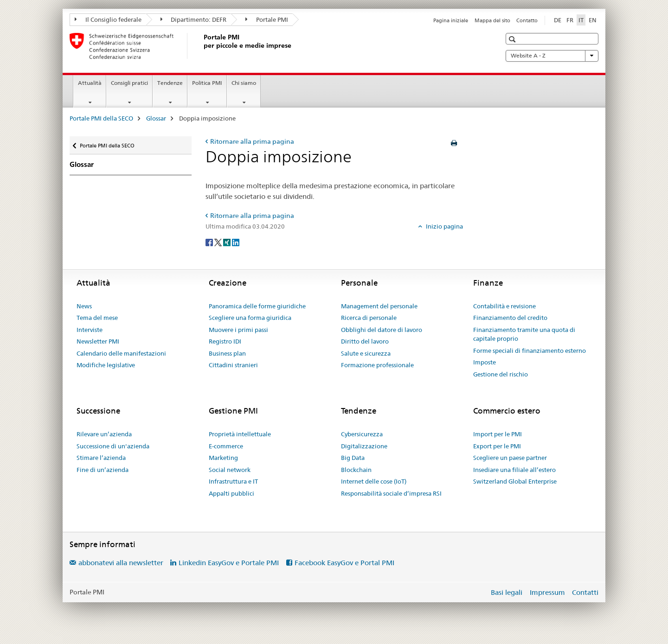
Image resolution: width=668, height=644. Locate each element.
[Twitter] (219, 242)
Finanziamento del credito (510, 318)
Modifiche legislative (106, 365)
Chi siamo (244, 83)
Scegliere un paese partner (510, 458)
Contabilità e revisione (504, 306)
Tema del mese (97, 318)
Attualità (90, 83)
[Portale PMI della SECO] (202, 46)
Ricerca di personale (369, 318)
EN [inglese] (593, 20)
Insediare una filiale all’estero (514, 470)
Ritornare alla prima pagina (252, 141)
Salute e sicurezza (366, 353)
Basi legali (507, 592)
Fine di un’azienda (103, 470)
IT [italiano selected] (581, 20)
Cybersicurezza (362, 434)
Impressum (547, 592)
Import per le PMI (498, 434)
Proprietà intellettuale (240, 434)
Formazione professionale (377, 365)
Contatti (585, 592)
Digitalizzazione (364, 446)
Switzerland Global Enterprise (515, 481)
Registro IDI (225, 341)
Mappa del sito (492, 20)
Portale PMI (267, 19)
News (84, 306)
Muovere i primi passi (238, 330)
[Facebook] (210, 242)
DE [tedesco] (558, 20)
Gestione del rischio (501, 374)
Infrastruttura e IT (233, 481)
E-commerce (226, 446)
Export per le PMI (497, 446)
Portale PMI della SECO (101, 118)
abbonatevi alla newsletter (121, 563)
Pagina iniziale (451, 20)
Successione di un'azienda (113, 446)
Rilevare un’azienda (104, 434)
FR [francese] (570, 20)
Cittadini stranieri (233, 365)
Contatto (527, 20)
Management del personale (379, 306)
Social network (230, 470)
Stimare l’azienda (101, 458)
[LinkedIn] (236, 242)
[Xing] (228, 242)
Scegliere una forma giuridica (250, 318)
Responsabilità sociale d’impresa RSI (391, 493)
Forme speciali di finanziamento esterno (530, 351)
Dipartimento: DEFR (194, 19)
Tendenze (170, 83)
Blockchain (356, 470)
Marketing (223, 458)
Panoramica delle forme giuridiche (257, 306)
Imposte (485, 362)
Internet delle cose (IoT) (374, 481)
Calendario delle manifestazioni (121, 353)
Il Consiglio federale (108, 19)
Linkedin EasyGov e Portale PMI (229, 563)
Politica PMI (207, 83)
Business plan (227, 353)
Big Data (353, 458)
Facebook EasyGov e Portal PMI (344, 563)
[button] (513, 39)
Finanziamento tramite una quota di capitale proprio (524, 334)
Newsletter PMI (98, 341)
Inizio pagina (444, 226)
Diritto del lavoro (365, 341)
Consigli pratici (129, 83)
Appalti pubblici (231, 493)
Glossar (156, 118)
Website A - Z (552, 56)
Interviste (90, 330)
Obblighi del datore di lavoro (382, 330)
